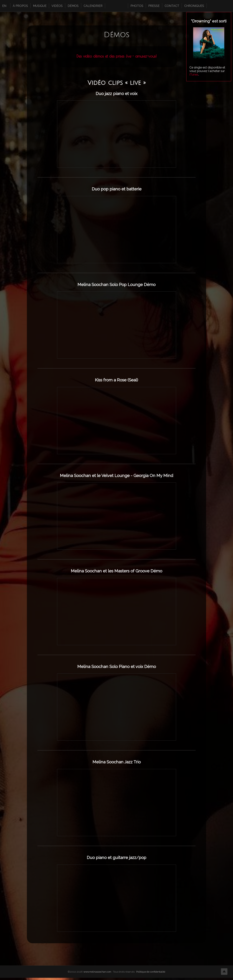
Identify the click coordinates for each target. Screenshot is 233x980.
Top (224, 971)
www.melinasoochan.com (98, 974)
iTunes (194, 75)
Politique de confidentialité (151, 974)
